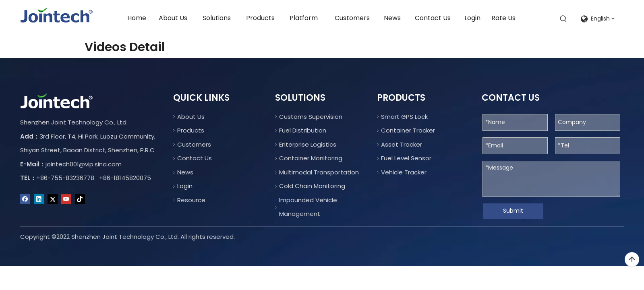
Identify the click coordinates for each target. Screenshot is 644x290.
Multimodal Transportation (319, 172)
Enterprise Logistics (308, 144)
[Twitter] (53, 199)
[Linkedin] (39, 199)
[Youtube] (66, 199)
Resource (191, 200)
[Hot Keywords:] (563, 19)
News (185, 172)
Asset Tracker (402, 144)
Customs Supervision (311, 117)
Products (191, 130)
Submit (513, 211)
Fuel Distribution (303, 130)
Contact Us (195, 158)
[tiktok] (80, 199)
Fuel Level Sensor (406, 158)
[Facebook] (25, 199)
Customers (194, 144)
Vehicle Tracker (404, 172)
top (632, 260)
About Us (191, 117)
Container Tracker (408, 130)
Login (185, 186)
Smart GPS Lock (404, 117)
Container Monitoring (311, 158)
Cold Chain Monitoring (312, 186)
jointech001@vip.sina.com (84, 164)
